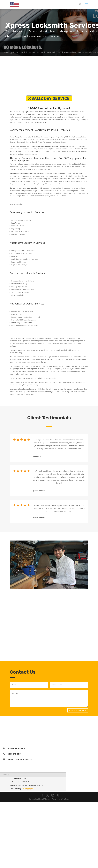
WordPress (65, 799)
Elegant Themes (44, 799)
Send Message (78, 710)
